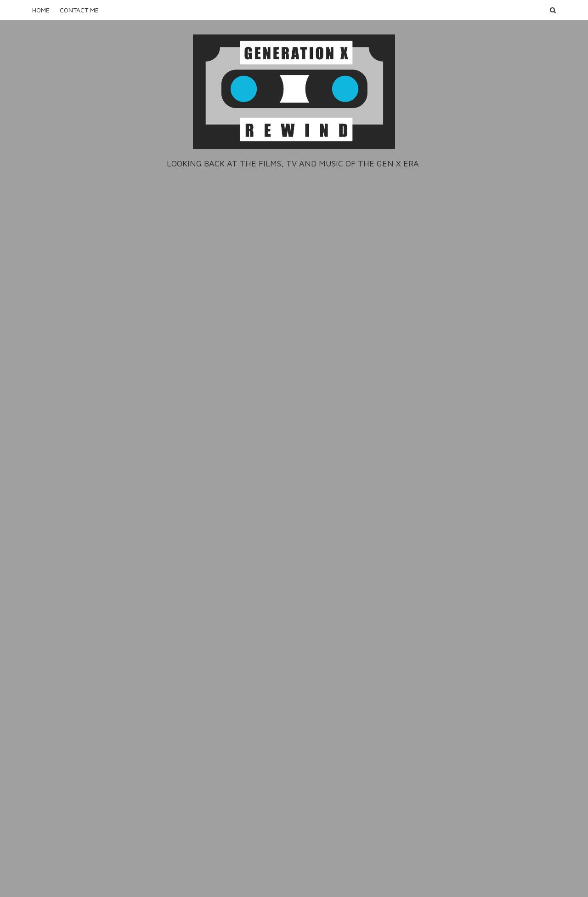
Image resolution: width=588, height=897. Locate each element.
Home (41, 10)
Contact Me (79, 10)
